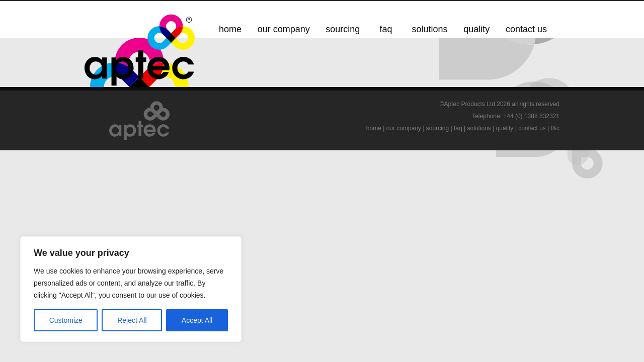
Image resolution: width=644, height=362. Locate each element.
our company (404, 128)
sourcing (437, 128)
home (374, 128)
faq (458, 128)
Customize (66, 320)
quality (505, 128)
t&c (555, 128)
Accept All (197, 320)
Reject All (132, 320)
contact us (532, 128)
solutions (479, 128)
